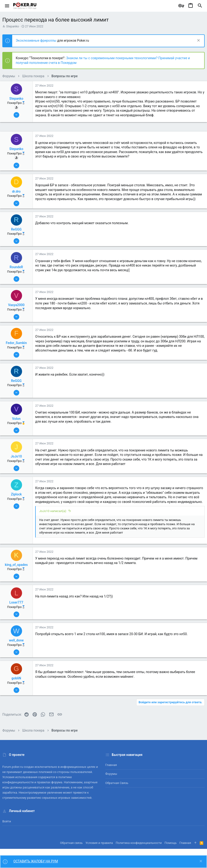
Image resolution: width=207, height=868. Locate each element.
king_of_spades (16, 565)
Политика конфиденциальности (139, 843)
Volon (16, 419)
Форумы (111, 774)
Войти (7, 821)
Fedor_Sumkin (16, 343)
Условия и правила (99, 843)
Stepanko (12, 26)
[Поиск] (200, 6)
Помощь (171, 843)
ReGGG (16, 229)
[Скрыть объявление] (198, 41)
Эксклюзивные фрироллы (36, 40)
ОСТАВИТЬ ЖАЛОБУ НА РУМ (36, 861)
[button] (7, 6)
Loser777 (16, 602)
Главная (111, 765)
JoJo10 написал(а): (53, 511)
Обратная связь (117, 783)
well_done (16, 640)
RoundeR (16, 267)
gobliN (16, 678)
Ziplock (16, 494)
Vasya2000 (16, 305)
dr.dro (16, 191)
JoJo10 (16, 456)
